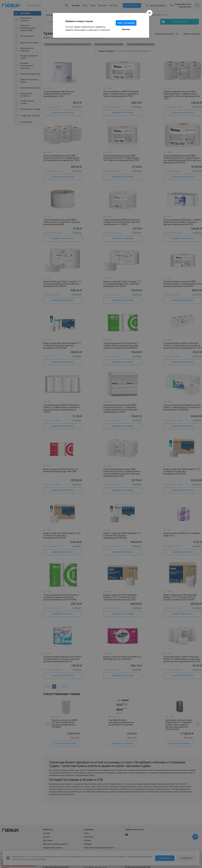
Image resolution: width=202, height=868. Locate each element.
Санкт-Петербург (126, 23)
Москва (126, 29)
